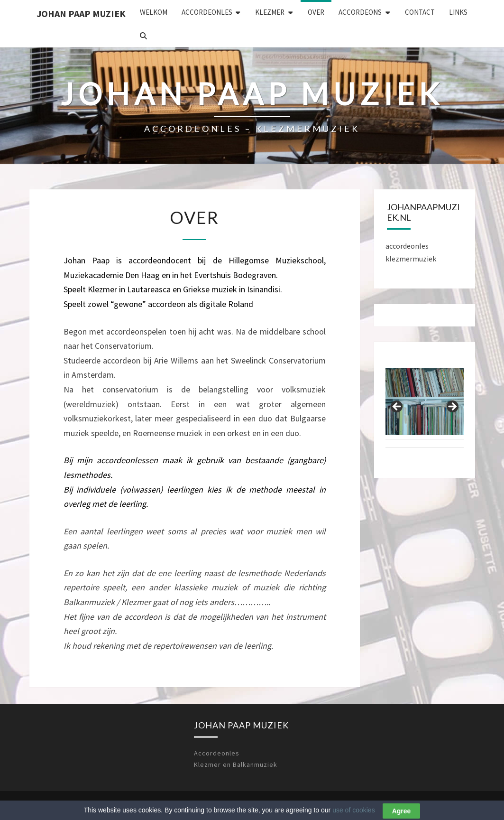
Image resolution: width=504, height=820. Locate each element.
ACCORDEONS (360, 12)
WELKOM (154, 12)
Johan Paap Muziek (81, 14)
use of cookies (354, 813)
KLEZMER (270, 12)
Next (452, 407)
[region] (425, 410)
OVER (316, 12)
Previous (397, 407)
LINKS (458, 12)
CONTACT (420, 12)
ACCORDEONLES (207, 12)
